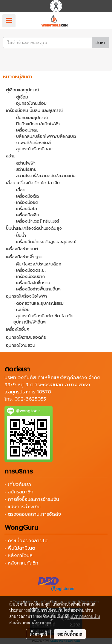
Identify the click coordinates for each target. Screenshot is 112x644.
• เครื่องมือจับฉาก (29, 277)
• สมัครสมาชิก (19, 492)
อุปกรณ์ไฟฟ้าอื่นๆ (30, 322)
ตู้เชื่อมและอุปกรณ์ (22, 90)
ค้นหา (100, 43)
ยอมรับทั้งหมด (70, 634)
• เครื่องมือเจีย (26, 215)
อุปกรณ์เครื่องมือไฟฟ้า (26, 296)
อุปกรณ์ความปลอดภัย (26, 337)
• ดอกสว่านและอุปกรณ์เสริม (39, 303)
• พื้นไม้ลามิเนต (20, 548)
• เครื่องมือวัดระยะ (30, 270)
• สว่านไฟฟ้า (24, 163)
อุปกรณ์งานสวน (21, 345)
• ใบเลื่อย (22, 310)
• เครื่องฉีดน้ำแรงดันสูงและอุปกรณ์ (45, 242)
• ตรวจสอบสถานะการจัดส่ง (33, 514)
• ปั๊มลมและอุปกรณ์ (31, 118)
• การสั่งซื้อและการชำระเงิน (32, 499)
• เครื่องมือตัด (26, 196)
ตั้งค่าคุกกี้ (38, 634)
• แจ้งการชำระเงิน (23, 507)
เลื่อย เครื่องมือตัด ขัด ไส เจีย (33, 183)
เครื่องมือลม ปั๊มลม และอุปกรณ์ (34, 111)
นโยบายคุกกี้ (42, 623)
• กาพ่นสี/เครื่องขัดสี (32, 143)
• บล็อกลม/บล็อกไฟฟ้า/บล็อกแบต (45, 136)
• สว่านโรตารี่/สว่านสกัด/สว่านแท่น (45, 176)
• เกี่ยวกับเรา (18, 484)
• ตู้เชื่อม (21, 97)
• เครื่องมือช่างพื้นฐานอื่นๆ (37, 289)
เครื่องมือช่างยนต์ (22, 249)
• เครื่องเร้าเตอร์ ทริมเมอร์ (36, 221)
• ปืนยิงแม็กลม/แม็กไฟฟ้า (37, 124)
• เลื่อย (19, 190)
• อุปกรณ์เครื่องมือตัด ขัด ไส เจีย (43, 316)
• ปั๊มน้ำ (20, 236)
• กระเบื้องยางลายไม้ (26, 541)
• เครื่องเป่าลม (26, 130)
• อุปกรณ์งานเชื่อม (30, 103)
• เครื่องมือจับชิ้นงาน (32, 283)
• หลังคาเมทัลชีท (21, 563)
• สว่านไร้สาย (25, 169)
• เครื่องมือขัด (26, 203)
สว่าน (11, 156)
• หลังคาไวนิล (19, 556)
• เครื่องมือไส (25, 209)
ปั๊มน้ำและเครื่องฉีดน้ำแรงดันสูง (34, 228)
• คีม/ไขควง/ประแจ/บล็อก (37, 264)
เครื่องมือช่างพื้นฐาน (24, 257)
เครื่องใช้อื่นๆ (18, 329)
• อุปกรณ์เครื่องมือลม (33, 149)
